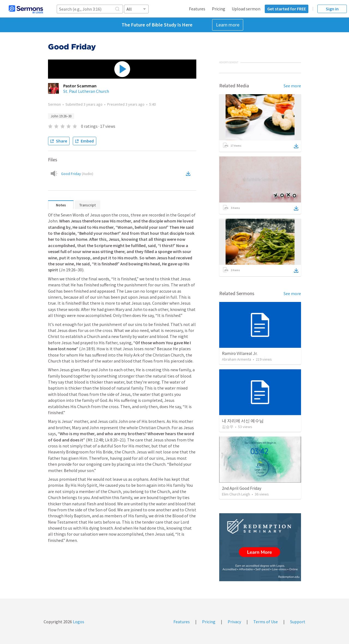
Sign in (332, 9)
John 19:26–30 (61, 116)
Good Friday (77, 174)
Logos (78, 622)
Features (197, 9)
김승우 (228, 427)
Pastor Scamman (80, 86)
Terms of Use (266, 622)
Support (298, 622)
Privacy (234, 622)
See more (292, 86)
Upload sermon (246, 9)
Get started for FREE (287, 9)
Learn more (228, 25)
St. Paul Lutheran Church (86, 91)
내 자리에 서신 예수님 (243, 421)
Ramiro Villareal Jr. (240, 353)
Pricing (219, 9)
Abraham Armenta (237, 359)
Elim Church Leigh (236, 494)
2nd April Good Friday (242, 488)
